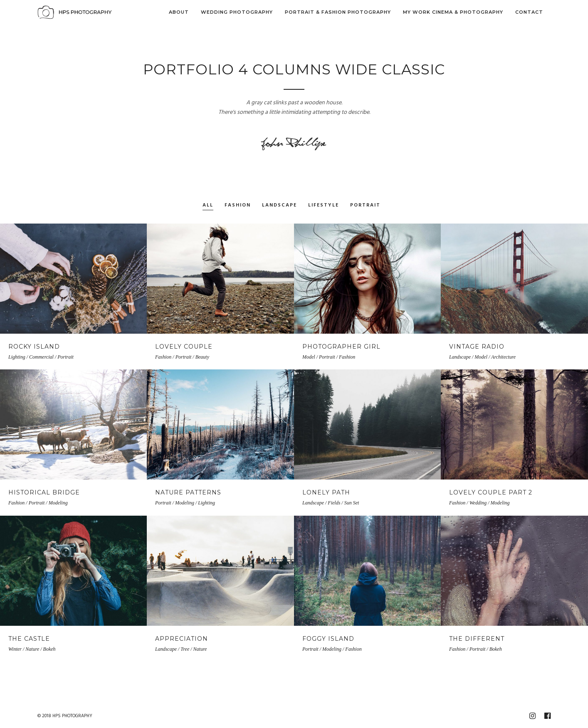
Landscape (279, 205)
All (208, 205)
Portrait (365, 205)
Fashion (238, 205)
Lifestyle (324, 205)
